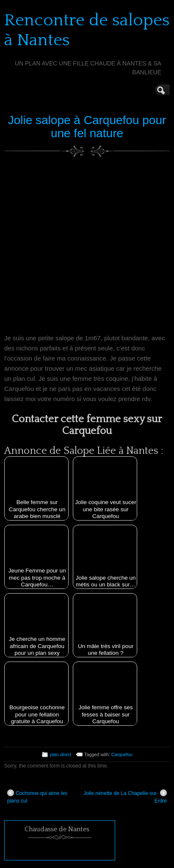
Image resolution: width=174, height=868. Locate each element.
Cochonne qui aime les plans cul (37, 797)
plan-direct (61, 754)
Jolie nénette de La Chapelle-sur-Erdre (125, 797)
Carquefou (122, 754)
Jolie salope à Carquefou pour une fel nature (87, 127)
